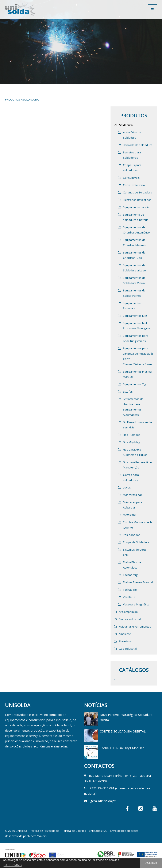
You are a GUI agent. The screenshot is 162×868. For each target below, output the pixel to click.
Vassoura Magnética (136, 604)
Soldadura (30, 99)
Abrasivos (125, 641)
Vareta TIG (130, 597)
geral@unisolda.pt (103, 801)
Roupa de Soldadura (136, 542)
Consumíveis (131, 178)
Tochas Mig (130, 575)
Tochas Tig (130, 590)
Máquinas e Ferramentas (135, 627)
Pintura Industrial (130, 619)
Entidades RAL (98, 831)
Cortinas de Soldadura (138, 192)
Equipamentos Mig (135, 316)
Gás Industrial (128, 649)
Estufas (128, 392)
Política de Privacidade (44, 831)
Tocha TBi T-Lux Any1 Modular (122, 748)
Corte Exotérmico (134, 185)
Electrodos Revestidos (137, 200)
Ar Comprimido (128, 612)
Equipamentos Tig (134, 384)
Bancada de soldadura (138, 145)
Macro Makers (37, 836)
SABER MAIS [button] (13, 865)
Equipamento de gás (136, 207)
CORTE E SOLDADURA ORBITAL (123, 731)
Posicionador (131, 535)
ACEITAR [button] (151, 863)
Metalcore (129, 515)
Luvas (127, 487)
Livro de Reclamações (124, 831)
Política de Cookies (74, 831)
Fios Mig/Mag (132, 442)
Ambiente (125, 634)
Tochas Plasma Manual (138, 582)
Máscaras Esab (133, 495)
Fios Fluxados (132, 435)
